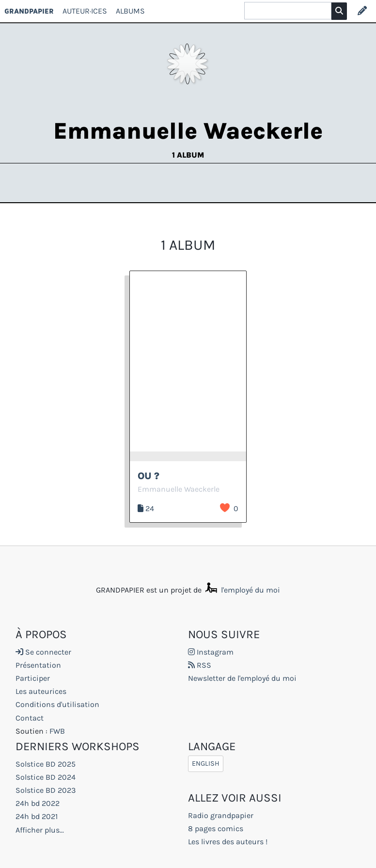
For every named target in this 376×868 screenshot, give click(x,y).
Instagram (211, 652)
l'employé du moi (242, 590)
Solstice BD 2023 (46, 790)
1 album (188, 155)
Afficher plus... (40, 830)
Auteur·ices (85, 11)
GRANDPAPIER (29, 11)
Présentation (38, 665)
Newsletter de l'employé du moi (242, 678)
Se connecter (43, 652)
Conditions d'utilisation (57, 704)
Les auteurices (41, 691)
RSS (200, 665)
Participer (33, 678)
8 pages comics (216, 828)
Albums (130, 11)
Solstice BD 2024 (46, 777)
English (206, 764)
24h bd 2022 (38, 803)
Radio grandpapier (221, 815)
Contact (30, 718)
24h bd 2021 (37, 816)
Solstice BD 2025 (46, 764)
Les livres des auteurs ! (228, 842)
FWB (57, 731)
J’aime (225, 508)
